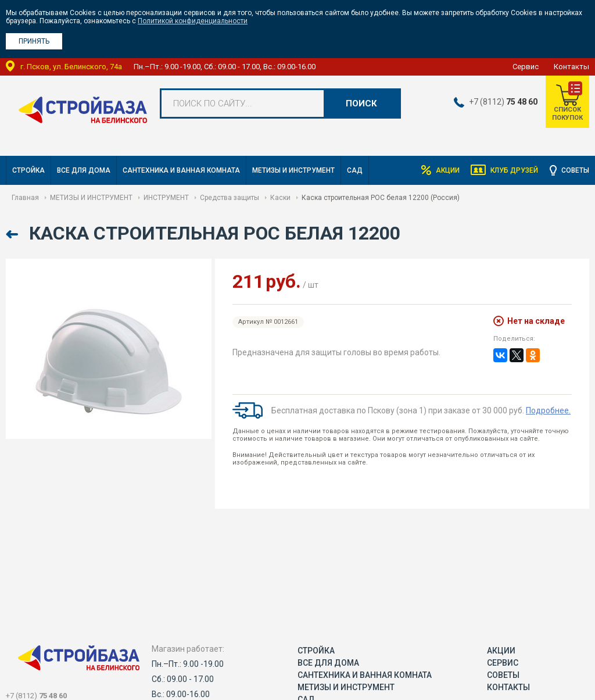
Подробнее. (548, 410)
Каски (280, 198)
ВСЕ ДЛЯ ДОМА (84, 170)
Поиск (361, 103)
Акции (447, 170)
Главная (25, 198)
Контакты (571, 67)
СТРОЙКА (28, 170)
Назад (13, 235)
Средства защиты (230, 198)
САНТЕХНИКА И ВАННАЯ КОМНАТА (181, 170)
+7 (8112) (503, 102)
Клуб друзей (514, 170)
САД (355, 170)
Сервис (526, 67)
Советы (575, 170)
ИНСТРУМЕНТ (166, 198)
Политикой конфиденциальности (193, 21)
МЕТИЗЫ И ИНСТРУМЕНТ (293, 170)
